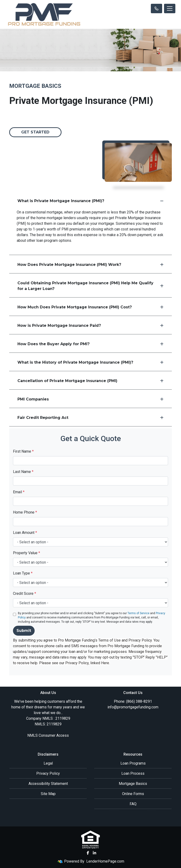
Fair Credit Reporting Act (90, 418)
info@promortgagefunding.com (133, 707)
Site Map (48, 794)
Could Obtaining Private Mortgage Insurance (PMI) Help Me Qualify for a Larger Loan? (90, 286)
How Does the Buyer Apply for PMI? (90, 344)
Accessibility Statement (48, 784)
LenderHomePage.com (105, 861)
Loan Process (133, 773)
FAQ (133, 804)
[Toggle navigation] (170, 9)
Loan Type (23, 573)
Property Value (27, 553)
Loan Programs (133, 763)
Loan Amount (25, 533)
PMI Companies (90, 399)
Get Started (35, 132)
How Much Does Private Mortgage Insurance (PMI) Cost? (90, 307)
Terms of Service (138, 613)
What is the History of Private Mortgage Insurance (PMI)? (90, 362)
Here (105, 663)
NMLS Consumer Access (48, 735)
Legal (48, 763)
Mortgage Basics (133, 784)
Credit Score (25, 594)
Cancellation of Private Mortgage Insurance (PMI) (90, 381)
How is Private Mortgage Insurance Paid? (90, 325)
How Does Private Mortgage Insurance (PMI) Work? (90, 265)
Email (19, 492)
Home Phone (25, 512)
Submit (24, 631)
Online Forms (133, 794)
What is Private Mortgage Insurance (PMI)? (90, 201)
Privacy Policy (48, 773)
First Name (23, 451)
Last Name (23, 472)
